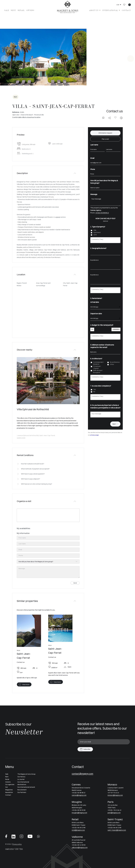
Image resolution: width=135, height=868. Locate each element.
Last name (94, 145)
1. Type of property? (98, 227)
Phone (93, 169)
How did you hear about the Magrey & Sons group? (104, 182)
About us (94, 10)
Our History (21, 777)
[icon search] (130, 5)
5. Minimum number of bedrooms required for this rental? (102, 346)
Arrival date (95, 302)
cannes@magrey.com (79, 795)
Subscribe (87, 749)
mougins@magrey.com (79, 813)
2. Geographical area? (98, 248)
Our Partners (22, 792)
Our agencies (10, 784)
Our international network (26, 787)
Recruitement (22, 790)
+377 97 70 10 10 (113, 793)
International (110, 10)
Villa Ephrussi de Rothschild (33, 409)
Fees (21, 849)
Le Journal (21, 779)
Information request (105, 133)
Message (94, 194)
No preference (105, 260)
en (118, 5)
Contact (126, 10)
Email (92, 158)
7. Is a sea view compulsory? (101, 386)
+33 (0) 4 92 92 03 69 (79, 810)
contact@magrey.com (82, 774)
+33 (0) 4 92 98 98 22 (102, 213)
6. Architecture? (96, 359)
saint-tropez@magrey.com (117, 830)
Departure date (96, 314)
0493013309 (21, 438)
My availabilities (23, 528)
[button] (20, 629)
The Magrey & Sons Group (26, 774)
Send (75, 583)
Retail (21, 10)
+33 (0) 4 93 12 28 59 (79, 845)
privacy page (94, 435)
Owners (30, 10)
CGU (17, 849)
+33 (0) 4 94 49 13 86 (79, 828)
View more (26, 685)
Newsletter (9, 792)
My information (23, 533)
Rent (13, 10)
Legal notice (9, 849)
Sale (7, 10)
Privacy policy (17, 844)
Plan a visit (105, 139)
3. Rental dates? (96, 298)
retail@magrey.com (78, 830)
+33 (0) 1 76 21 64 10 (114, 810)
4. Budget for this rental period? (102, 325)
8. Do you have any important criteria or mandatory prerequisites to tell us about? (105, 406)
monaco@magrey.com (115, 795)
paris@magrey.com (114, 813)
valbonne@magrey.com (80, 847)
